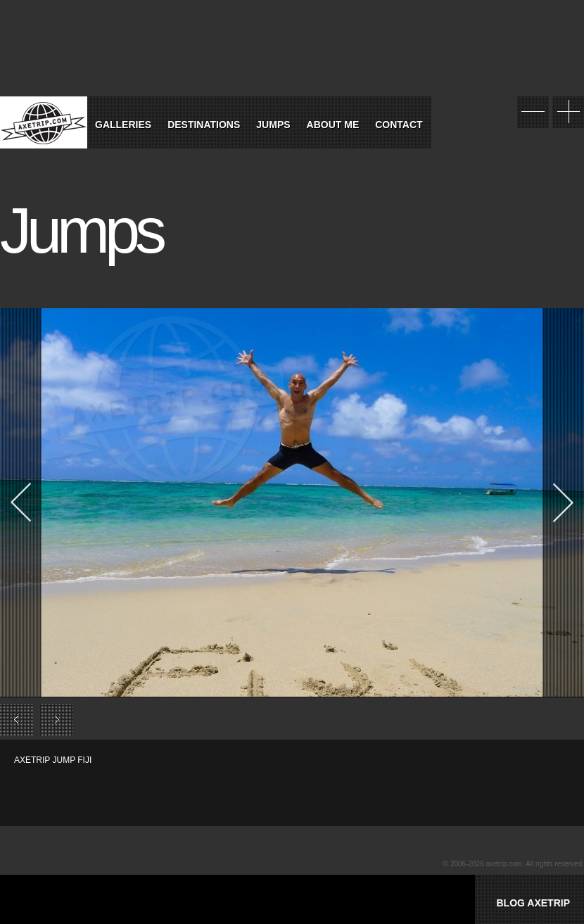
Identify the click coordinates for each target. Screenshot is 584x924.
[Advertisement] (179, 787)
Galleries (123, 125)
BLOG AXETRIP (533, 903)
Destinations (204, 125)
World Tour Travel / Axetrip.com (44, 122)
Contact (399, 125)
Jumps (273, 125)
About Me (333, 125)
